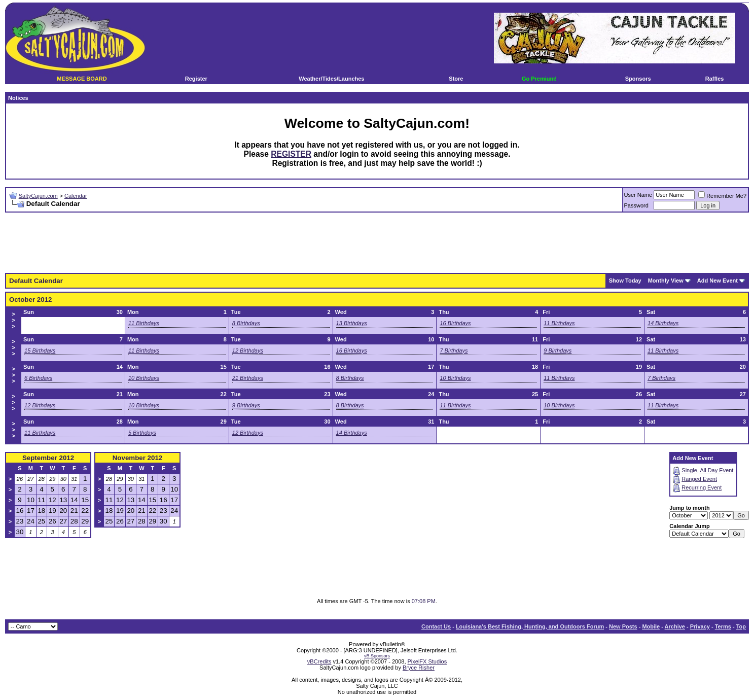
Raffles (715, 79)
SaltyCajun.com (38, 196)
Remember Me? (722, 196)
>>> (13, 320)
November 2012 (138, 458)
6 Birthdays (38, 378)
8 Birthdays (246, 323)
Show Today (625, 281)
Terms (723, 626)
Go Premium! (539, 79)
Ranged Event (699, 479)
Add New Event (717, 281)
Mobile (651, 626)
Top (741, 626)
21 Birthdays (248, 378)
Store (456, 79)
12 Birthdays (248, 351)
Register (196, 79)
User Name (638, 195)
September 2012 (48, 458)
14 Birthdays (663, 323)
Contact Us (436, 626)
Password (636, 205)
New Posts (623, 626)
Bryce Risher (419, 668)
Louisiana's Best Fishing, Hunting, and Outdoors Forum (530, 626)
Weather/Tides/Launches (331, 79)
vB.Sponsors (377, 656)
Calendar (76, 196)
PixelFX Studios (427, 661)
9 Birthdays (558, 351)
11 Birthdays (144, 323)
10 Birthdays (144, 378)
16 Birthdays (455, 323)
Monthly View (666, 281)
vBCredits (319, 661)
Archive (675, 626)
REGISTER (291, 154)
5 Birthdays (142, 433)
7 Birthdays (454, 351)
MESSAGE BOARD (82, 79)
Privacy (700, 626)
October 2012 (30, 300)
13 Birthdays (352, 323)
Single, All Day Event (707, 470)
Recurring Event (702, 487)
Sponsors (638, 79)
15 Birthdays (40, 351)
